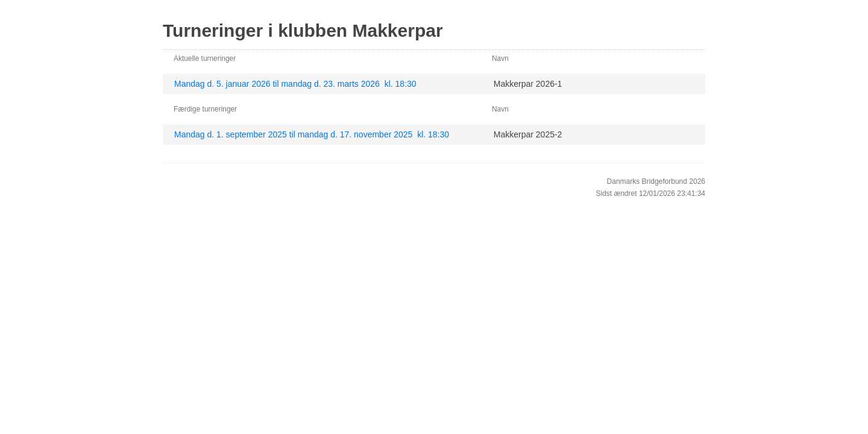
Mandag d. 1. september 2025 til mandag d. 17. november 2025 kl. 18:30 (312, 134)
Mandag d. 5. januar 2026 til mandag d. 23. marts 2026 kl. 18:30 (295, 84)
